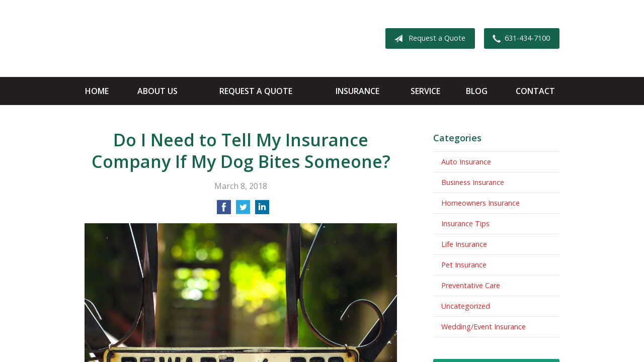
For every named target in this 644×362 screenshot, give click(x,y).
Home (97, 91)
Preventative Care (471, 285)
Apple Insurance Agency (164, 38)
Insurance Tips (465, 223)
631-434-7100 (519, 39)
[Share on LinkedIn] (262, 210)
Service (425, 91)
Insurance (357, 91)
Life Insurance (464, 244)
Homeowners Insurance (480, 203)
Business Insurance (473, 182)
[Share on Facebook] (224, 210)
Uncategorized (466, 306)
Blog (477, 91)
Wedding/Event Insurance (484, 327)
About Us (157, 91)
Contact (535, 91)
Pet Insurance (464, 265)
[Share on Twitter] (243, 210)
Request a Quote (428, 39)
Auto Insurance (466, 162)
